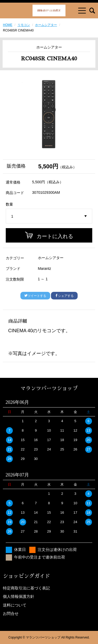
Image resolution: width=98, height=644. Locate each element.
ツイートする (35, 296)
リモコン (24, 25)
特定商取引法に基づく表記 (26, 588)
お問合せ (11, 613)
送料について (15, 605)
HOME (8, 25)
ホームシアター (46, 25)
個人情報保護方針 (19, 596)
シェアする (64, 296)
